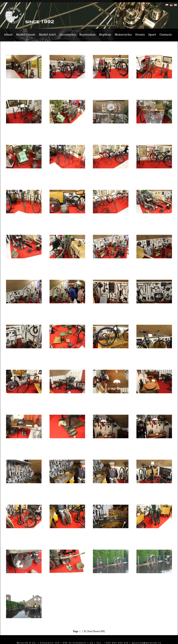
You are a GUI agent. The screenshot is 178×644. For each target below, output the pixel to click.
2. (83, 631)
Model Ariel (47, 35)
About (8, 35)
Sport (152, 35)
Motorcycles (123, 35)
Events (140, 35)
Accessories (67, 35)
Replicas (105, 35)
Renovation (87, 35)
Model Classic (26, 35)
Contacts (166, 35)
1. (80, 631)
